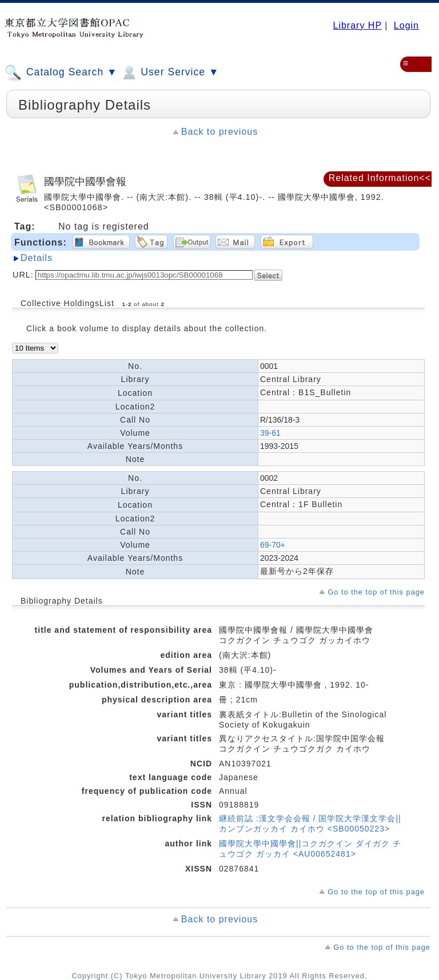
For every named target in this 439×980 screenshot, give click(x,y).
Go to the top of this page (376, 592)
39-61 (270, 433)
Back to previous (219, 132)
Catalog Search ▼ (61, 73)
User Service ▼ (169, 73)
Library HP (357, 25)
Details (37, 258)
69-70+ (273, 545)
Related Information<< (380, 178)
